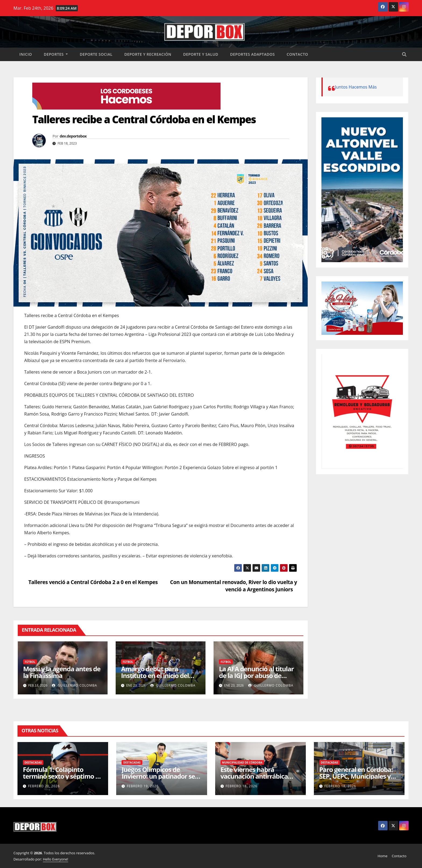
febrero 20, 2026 (44, 786)
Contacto (297, 54)
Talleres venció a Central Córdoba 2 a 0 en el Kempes (91, 582)
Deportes (56, 54)
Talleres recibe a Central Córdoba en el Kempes (145, 119)
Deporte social (96, 54)
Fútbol (30, 662)
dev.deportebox (73, 136)
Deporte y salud (201, 54)
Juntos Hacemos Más (356, 87)
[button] (404, 54)
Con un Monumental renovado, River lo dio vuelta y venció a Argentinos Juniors (233, 586)
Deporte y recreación (148, 54)
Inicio (26, 54)
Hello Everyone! (55, 859)
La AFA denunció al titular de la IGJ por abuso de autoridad (256, 675)
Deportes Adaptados (253, 54)
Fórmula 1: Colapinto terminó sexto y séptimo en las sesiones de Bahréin (63, 776)
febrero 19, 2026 (143, 786)
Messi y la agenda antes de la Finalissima (62, 672)
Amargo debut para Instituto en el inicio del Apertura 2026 (155, 675)
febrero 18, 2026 (242, 786)
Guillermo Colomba (74, 685)
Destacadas (33, 762)
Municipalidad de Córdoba (242, 762)
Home (383, 856)
